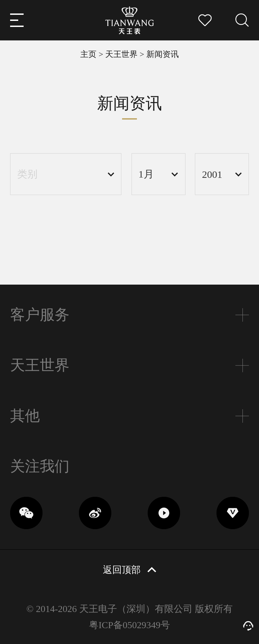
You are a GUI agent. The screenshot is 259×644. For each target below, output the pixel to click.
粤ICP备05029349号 (129, 625)
